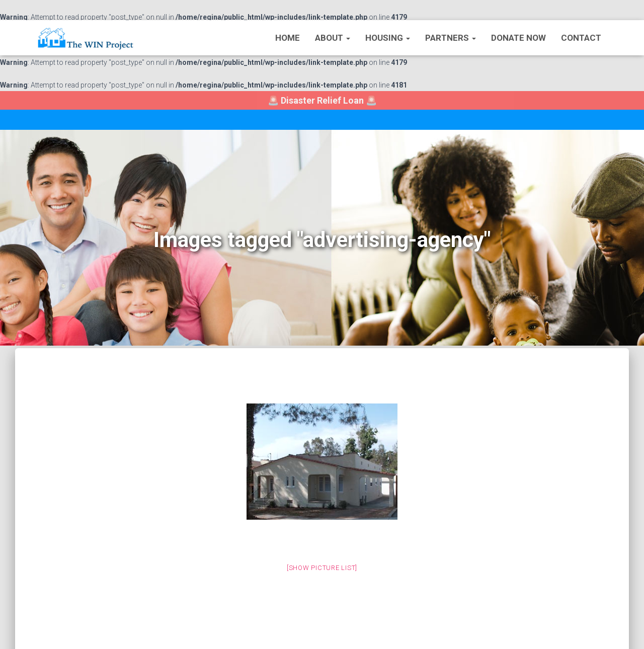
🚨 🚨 (322, 100)
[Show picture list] (322, 568)
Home (288, 38)
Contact (581, 38)
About (333, 38)
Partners (451, 38)
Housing (388, 38)
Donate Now (518, 38)
